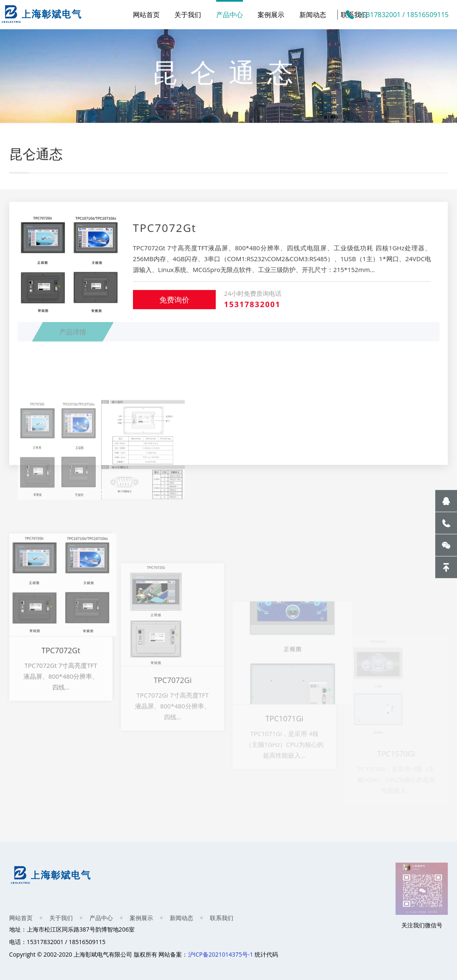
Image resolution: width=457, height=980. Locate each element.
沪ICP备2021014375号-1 (221, 954)
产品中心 (230, 15)
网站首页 (146, 15)
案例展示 (271, 15)
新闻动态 (313, 15)
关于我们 (188, 15)
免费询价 (174, 307)
